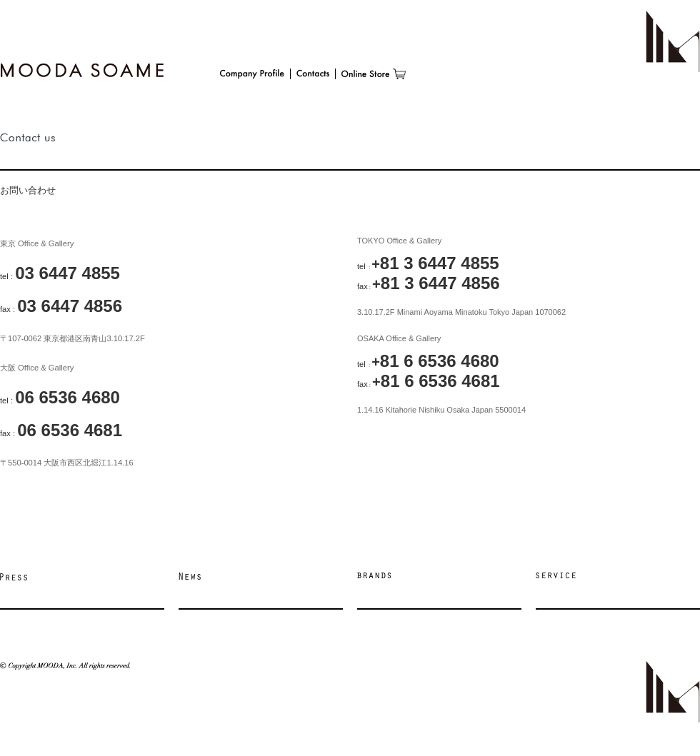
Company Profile (252, 74)
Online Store (374, 74)
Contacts (313, 74)
